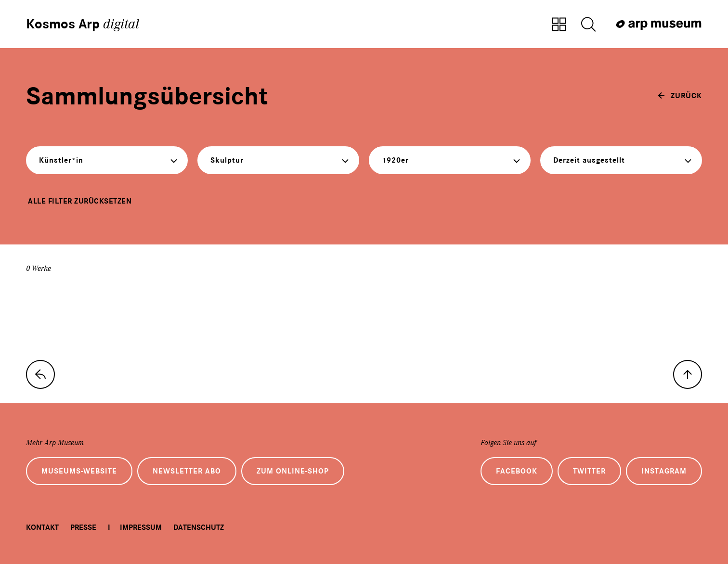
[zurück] (680, 96)
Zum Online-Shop (293, 471)
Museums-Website (79, 471)
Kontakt (42, 527)
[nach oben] (688, 374)
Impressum (141, 527)
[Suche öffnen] (588, 25)
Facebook (517, 471)
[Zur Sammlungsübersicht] (559, 25)
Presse (83, 527)
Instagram (664, 471)
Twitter (589, 471)
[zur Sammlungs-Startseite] (40, 374)
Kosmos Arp (83, 24)
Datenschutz (199, 527)
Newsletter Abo (187, 471)
